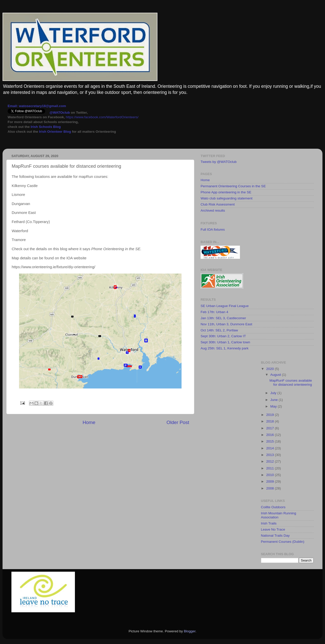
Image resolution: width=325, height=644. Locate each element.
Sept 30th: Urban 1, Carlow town (225, 342)
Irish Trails (269, 523)
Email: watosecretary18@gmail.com (37, 106)
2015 (270, 441)
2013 (270, 455)
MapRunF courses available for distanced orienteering (291, 383)
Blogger (190, 631)
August (276, 375)
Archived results (213, 210)
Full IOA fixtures (213, 230)
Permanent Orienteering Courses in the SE (233, 186)
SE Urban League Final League (225, 306)
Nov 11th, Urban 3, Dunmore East (226, 324)
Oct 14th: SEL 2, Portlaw (219, 330)
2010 (270, 475)
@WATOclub (60, 113)
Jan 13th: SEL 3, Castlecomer (223, 318)
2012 (270, 461)
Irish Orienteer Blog (55, 132)
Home (89, 422)
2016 (270, 435)
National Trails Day (275, 536)
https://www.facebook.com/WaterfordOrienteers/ (102, 117)
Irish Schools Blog (45, 127)
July (274, 393)
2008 (270, 488)
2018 (270, 421)
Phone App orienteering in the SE (226, 192)
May (274, 406)
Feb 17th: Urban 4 (214, 312)
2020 (270, 369)
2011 (270, 468)
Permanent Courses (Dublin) (283, 542)
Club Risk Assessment (218, 204)
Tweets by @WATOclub (219, 162)
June (275, 400)
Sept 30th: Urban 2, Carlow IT (223, 336)
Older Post (178, 422)
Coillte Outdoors (273, 507)
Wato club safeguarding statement (226, 198)
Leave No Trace (273, 529)
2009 (270, 481)
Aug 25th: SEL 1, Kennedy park (225, 348)
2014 (270, 448)
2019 (270, 415)
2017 (270, 428)
